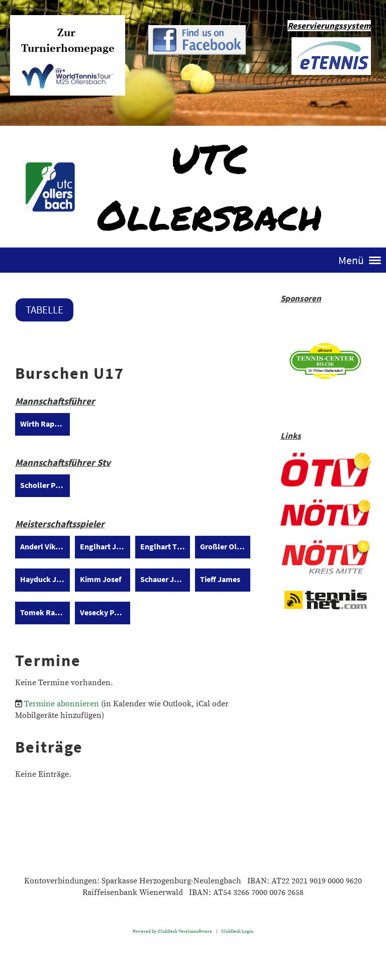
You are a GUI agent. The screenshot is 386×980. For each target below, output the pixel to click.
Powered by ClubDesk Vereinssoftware (172, 931)
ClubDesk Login (237, 931)
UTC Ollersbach (210, 186)
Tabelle (44, 310)
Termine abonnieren (62, 704)
